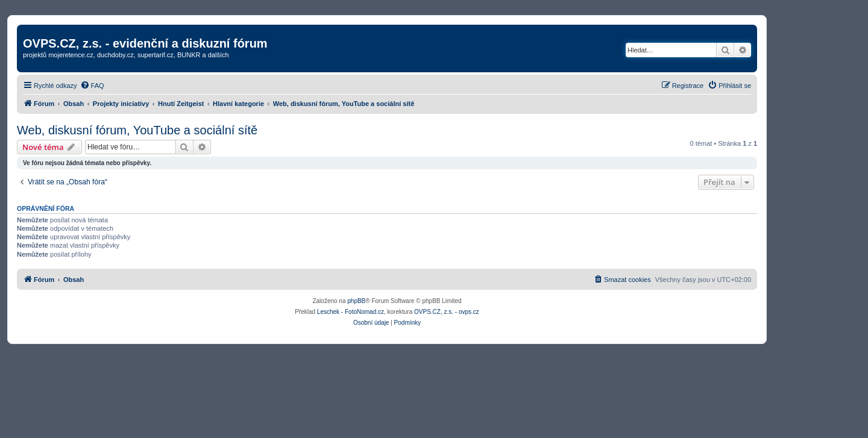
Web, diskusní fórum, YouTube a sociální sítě (137, 130)
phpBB (356, 301)
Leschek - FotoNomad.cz (351, 312)
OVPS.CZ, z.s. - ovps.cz (447, 312)
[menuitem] (92, 86)
